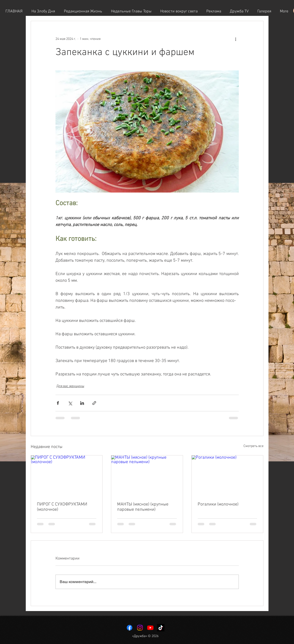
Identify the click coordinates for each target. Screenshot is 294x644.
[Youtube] (150, 628)
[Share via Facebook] (58, 403)
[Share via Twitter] (70, 403)
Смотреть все (254, 446)
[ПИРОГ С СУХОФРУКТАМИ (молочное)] (67, 476)
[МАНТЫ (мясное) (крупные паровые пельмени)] (147, 476)
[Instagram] (140, 628)
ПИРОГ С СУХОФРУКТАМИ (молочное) (62, 507)
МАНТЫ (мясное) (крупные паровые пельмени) (143, 507)
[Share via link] (94, 403)
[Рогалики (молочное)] (227, 476)
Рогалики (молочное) (218, 504)
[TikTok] (161, 628)
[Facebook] (130, 628)
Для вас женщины (70, 386)
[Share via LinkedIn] (82, 403)
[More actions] (236, 39)
